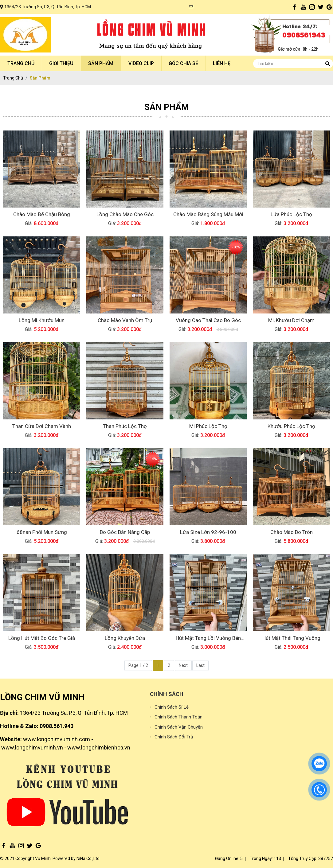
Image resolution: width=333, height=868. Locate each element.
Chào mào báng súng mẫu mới (208, 214)
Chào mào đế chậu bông (42, 214)
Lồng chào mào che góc (125, 214)
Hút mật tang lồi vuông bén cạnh (208, 638)
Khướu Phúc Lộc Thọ (291, 426)
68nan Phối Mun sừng (42, 532)
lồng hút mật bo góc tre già (42, 638)
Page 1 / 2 (138, 665)
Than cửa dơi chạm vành (42, 426)
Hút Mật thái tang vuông (291, 638)
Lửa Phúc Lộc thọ (291, 214)
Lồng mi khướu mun (42, 320)
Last (200, 665)
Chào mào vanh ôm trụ (125, 320)
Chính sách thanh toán (178, 717)
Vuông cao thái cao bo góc (208, 320)
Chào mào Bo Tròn (292, 532)
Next (183, 665)
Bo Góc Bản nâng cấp (125, 532)
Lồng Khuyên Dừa (125, 638)
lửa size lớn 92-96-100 (208, 532)
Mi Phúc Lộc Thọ (208, 426)
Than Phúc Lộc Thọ (125, 426)
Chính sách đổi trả (174, 737)
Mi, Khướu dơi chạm (291, 320)
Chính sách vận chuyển (179, 727)
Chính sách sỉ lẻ (172, 707)
